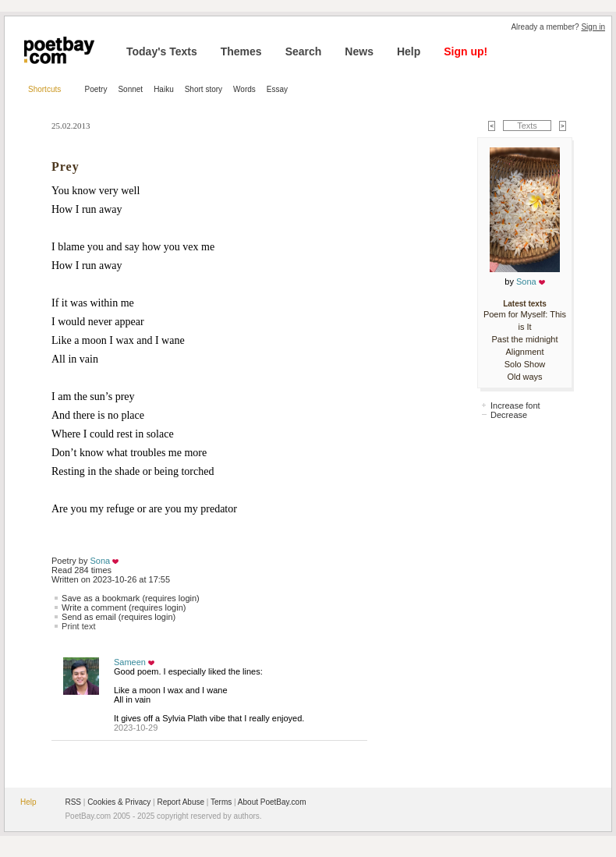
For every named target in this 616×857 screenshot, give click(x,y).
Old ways (524, 377)
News (359, 51)
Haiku (164, 89)
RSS (73, 802)
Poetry (96, 89)
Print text (78, 626)
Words (244, 89)
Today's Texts (162, 51)
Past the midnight (525, 339)
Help (409, 51)
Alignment (525, 352)
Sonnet (130, 89)
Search (304, 51)
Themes (241, 51)
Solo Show (525, 364)
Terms (221, 802)
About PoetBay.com (272, 802)
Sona (101, 561)
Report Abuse (181, 802)
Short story (204, 89)
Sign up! (466, 51)
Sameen (130, 662)
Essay (277, 89)
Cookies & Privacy (119, 802)
